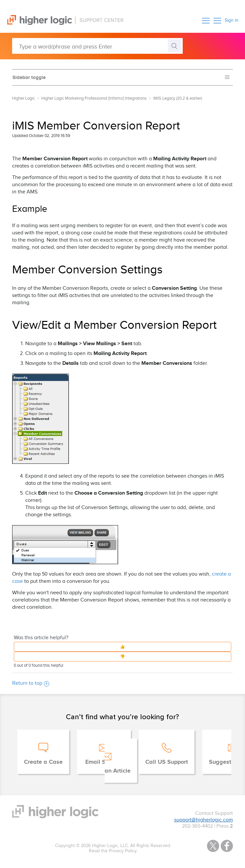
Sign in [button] (232, 20)
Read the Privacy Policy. (113, 851)
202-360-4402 (197, 826)
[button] (206, 20)
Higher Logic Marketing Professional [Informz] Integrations (94, 98)
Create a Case (43, 762)
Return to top (31, 683)
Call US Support (167, 762)
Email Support (104, 762)
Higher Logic (23, 98)
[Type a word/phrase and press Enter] (97, 46)
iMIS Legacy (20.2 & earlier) (178, 98)
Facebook (227, 846)
